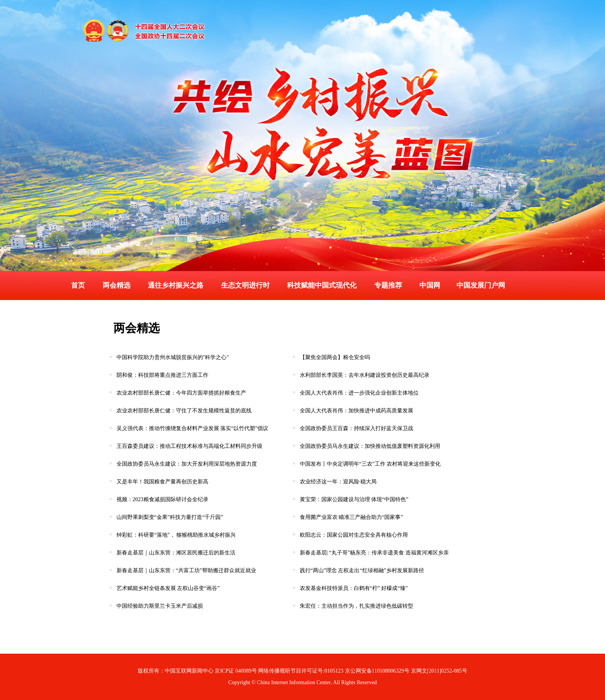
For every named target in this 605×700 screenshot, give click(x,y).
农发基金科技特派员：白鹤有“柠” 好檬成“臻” (353, 588)
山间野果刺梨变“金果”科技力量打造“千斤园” (169, 517)
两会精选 (117, 285)
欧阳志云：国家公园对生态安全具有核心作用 (353, 535)
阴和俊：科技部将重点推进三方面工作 (162, 375)
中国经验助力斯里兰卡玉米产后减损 (159, 606)
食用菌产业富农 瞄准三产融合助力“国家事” (351, 517)
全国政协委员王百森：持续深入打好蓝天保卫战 (356, 428)
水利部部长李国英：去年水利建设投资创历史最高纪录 (364, 375)
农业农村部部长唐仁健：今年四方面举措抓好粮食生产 (181, 393)
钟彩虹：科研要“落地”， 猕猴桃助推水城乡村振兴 (175, 535)
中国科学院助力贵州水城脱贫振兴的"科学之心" (172, 357)
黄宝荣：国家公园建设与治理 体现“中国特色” (353, 499)
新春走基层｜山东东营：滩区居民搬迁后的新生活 (175, 553)
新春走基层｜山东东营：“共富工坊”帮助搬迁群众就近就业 (186, 570)
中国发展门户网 (481, 285)
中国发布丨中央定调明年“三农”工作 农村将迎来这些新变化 (369, 464)
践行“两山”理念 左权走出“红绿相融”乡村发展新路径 (361, 570)
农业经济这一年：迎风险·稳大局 (337, 482)
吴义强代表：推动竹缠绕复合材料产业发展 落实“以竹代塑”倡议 (192, 428)
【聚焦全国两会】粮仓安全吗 (334, 357)
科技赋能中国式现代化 (322, 285)
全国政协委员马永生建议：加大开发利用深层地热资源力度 (186, 464)
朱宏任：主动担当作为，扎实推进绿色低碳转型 (356, 606)
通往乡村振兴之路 (176, 285)
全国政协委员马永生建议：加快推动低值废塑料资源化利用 (369, 446)
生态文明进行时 (245, 285)
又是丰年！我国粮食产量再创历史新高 (162, 482)
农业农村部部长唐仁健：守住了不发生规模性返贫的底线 (183, 411)
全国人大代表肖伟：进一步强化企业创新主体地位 (358, 393)
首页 (78, 285)
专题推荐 (388, 285)
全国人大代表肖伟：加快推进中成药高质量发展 (356, 411)
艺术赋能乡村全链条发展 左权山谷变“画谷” (167, 588)
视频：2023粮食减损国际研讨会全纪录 (162, 499)
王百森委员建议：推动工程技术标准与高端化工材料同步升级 (189, 446)
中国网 (430, 285)
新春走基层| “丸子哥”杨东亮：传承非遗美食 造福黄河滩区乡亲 (373, 553)
